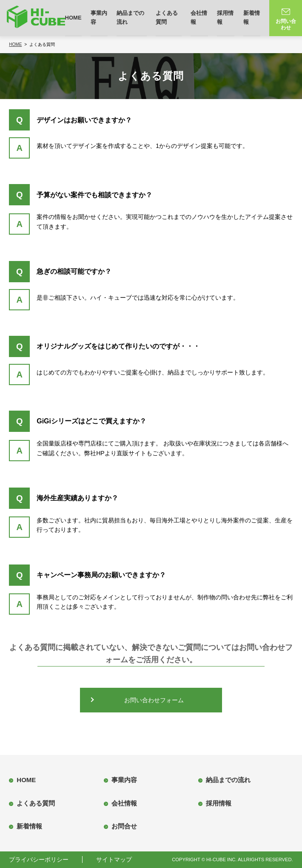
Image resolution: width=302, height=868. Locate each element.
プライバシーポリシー (39, 859)
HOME (73, 18)
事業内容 (99, 17)
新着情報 (252, 17)
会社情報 (199, 17)
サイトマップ (114, 859)
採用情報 (225, 17)
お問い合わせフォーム (154, 700)
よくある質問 (167, 17)
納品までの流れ (130, 17)
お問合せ (124, 826)
